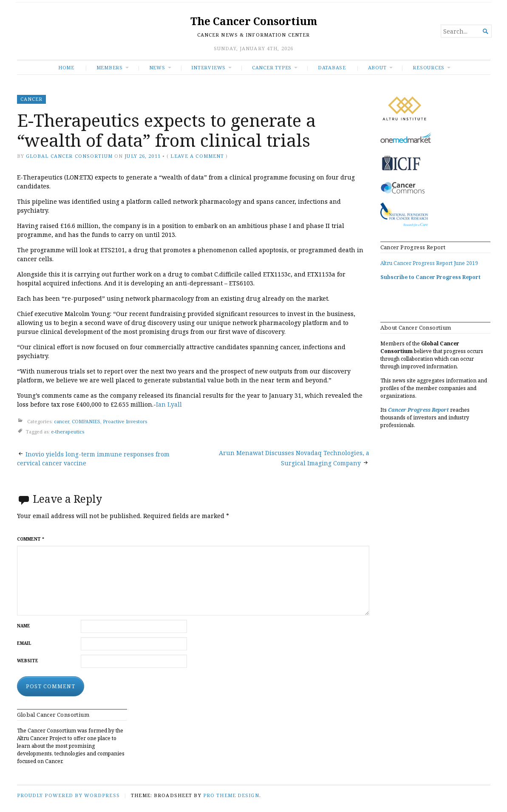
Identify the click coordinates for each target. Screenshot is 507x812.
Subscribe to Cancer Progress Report (431, 277)
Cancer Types (272, 67)
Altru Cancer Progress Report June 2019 (429, 263)
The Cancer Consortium (254, 21)
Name (24, 626)
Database (332, 67)
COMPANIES (86, 421)
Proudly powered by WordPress (68, 795)
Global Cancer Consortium (69, 156)
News (157, 67)
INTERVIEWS (208, 67)
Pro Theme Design (231, 795)
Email (24, 643)
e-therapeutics (68, 432)
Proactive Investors (125, 421)
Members (110, 67)
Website (28, 661)
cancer (32, 99)
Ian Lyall (169, 404)
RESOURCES (429, 67)
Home (66, 67)
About (377, 67)
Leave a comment (197, 156)
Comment (31, 539)
